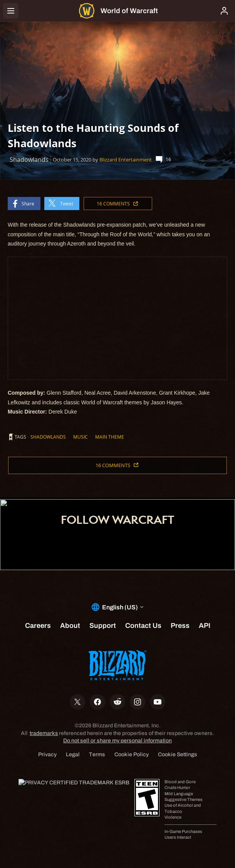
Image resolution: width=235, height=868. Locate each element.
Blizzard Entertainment (126, 160)
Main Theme (110, 437)
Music (81, 437)
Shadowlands (48, 437)
